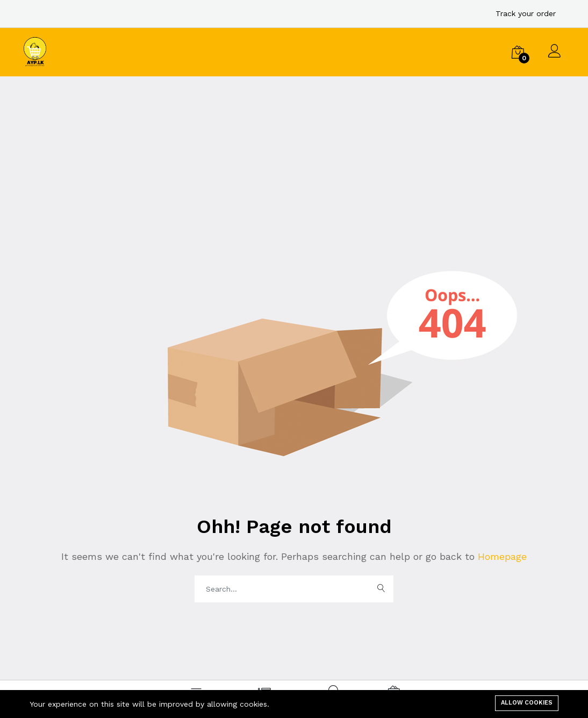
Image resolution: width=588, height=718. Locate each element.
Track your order (526, 13)
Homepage (501, 556)
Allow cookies (527, 703)
